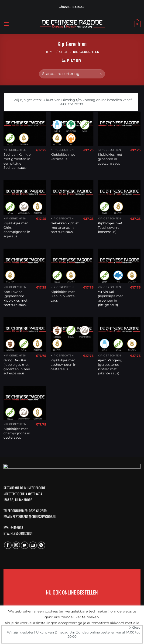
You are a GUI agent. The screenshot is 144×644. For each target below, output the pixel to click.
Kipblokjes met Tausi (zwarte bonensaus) (110, 227)
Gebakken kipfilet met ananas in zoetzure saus (65, 227)
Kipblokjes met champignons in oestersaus (17, 433)
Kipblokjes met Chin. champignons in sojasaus (17, 230)
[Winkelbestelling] (72, 74)
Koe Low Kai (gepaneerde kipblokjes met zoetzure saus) (15, 298)
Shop (64, 52)
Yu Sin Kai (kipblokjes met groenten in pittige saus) (110, 298)
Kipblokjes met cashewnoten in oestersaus (63, 364)
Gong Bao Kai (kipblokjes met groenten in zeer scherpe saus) (17, 367)
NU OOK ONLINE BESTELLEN (72, 592)
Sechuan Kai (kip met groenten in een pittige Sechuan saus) (17, 161)
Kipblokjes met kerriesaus (63, 157)
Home (50, 52)
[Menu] (6, 24)
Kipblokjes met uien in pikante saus (63, 296)
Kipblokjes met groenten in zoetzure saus (110, 159)
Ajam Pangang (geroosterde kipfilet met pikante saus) (110, 367)
